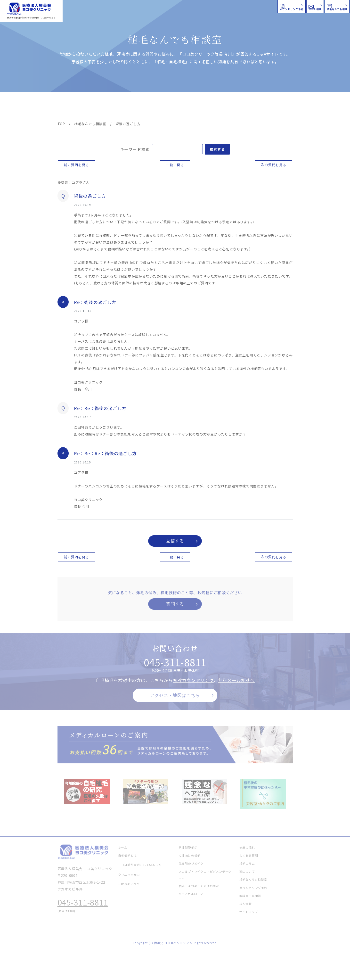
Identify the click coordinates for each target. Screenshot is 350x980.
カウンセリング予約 (204, 6)
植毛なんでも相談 (318, 6)
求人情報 (278, 107)
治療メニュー (101, 107)
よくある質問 (193, 107)
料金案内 (165, 107)
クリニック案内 (133, 107)
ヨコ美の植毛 (72, 107)
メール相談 (262, 6)
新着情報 (221, 107)
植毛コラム (249, 107)
